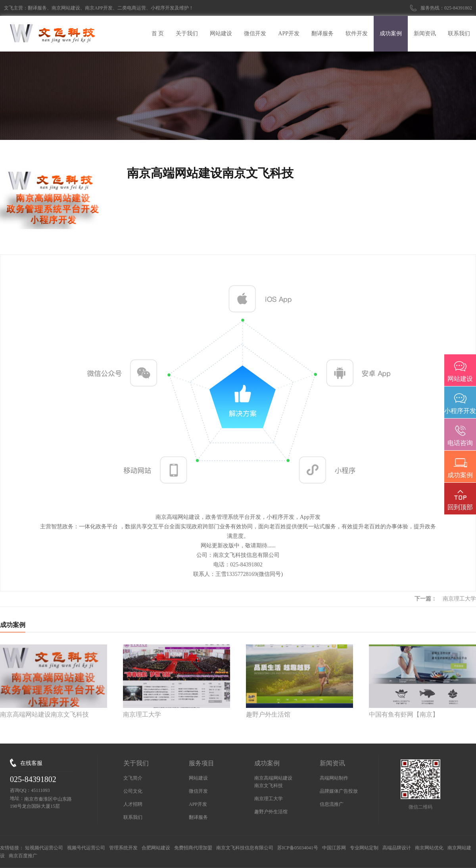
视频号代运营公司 (86, 848)
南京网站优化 (429, 848)
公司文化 (133, 791)
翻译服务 (198, 817)
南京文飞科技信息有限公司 (245, 848)
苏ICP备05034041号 (298, 848)
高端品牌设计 (397, 848)
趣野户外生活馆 (271, 812)
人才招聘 (133, 804)
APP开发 (198, 804)
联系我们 (133, 817)
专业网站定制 (364, 848)
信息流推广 (332, 804)
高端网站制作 (334, 778)
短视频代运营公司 (44, 848)
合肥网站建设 (156, 848)
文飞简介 (133, 778)
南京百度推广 (23, 856)
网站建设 (198, 778)
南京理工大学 (459, 599)
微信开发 (198, 791)
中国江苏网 (334, 848)
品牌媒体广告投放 (339, 791)
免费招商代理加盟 (193, 848)
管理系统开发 (123, 848)
